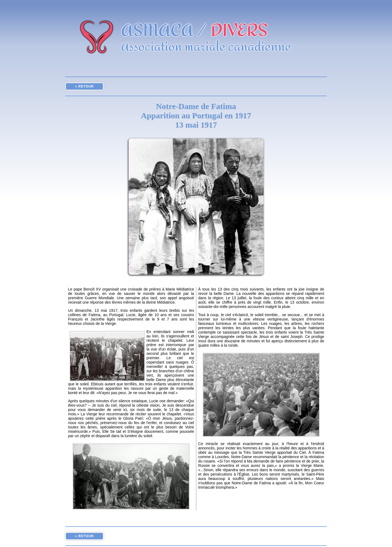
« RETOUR (84, 86)
